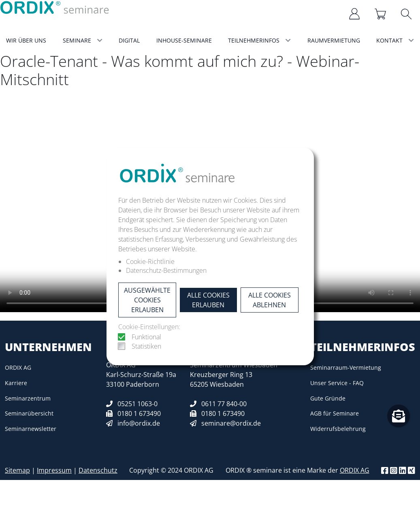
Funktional (146, 337)
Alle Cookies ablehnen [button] (270, 300)
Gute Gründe (328, 398)
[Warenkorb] (381, 14)
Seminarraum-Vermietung (346, 367)
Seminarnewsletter (31, 429)
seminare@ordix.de (231, 423)
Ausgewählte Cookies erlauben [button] (147, 300)
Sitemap (17, 470)
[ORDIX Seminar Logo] (55, 7)
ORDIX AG (18, 367)
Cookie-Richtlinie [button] (150, 261)
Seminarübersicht (29, 413)
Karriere (16, 383)
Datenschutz (98, 470)
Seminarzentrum (28, 398)
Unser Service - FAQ (337, 383)
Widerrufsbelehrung (338, 429)
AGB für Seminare (335, 413)
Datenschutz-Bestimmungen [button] (166, 270)
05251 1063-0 (138, 404)
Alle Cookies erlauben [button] (208, 300)
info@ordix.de (139, 423)
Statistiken (146, 346)
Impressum (54, 470)
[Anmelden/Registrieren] (355, 14)
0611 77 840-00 (224, 404)
